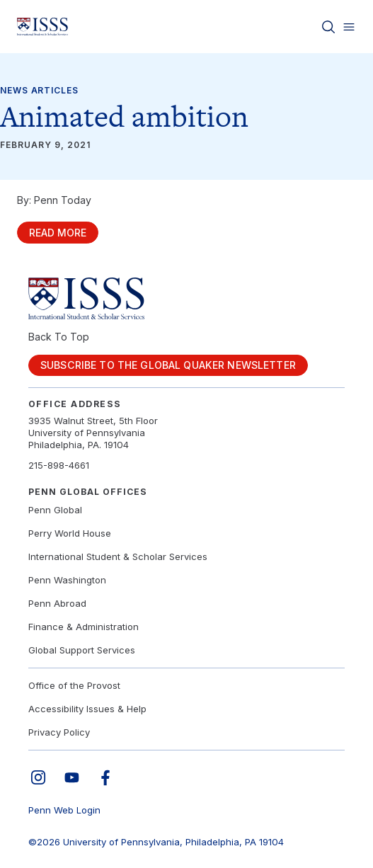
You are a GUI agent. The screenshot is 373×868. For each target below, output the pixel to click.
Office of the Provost (74, 685)
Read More (58, 233)
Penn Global (55, 510)
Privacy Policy (59, 732)
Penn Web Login (64, 810)
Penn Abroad (57, 603)
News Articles (39, 90)
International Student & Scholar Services (118, 556)
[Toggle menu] (349, 27)
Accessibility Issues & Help (87, 709)
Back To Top (59, 337)
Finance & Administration (84, 627)
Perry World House (70, 533)
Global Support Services (82, 650)
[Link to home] (42, 27)
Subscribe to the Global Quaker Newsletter (168, 365)
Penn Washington (67, 580)
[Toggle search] (328, 27)
